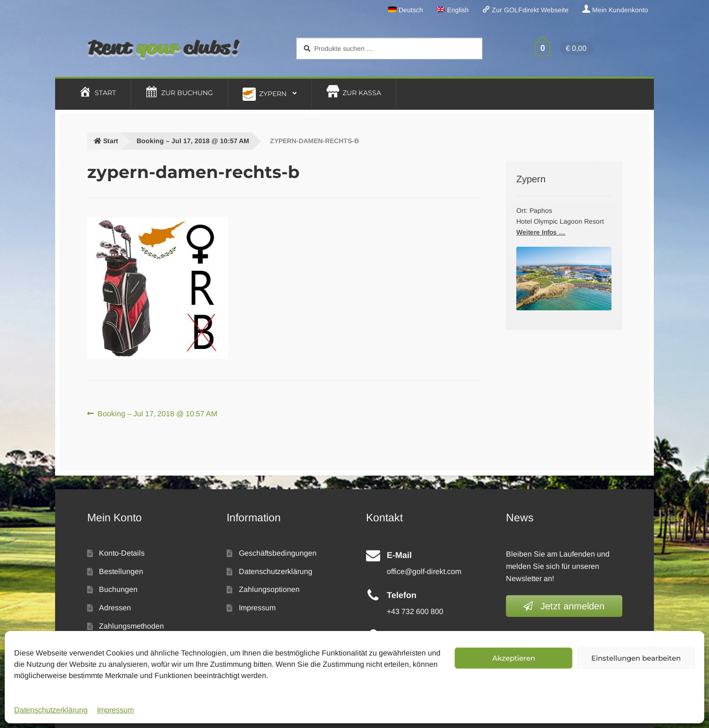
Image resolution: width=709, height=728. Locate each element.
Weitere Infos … (541, 232)
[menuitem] (406, 10)
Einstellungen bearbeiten (636, 658)
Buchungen (118, 589)
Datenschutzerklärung (51, 710)
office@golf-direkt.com (424, 571)
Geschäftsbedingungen (278, 553)
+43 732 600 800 (415, 611)
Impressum (115, 710)
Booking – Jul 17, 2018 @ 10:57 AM (193, 141)
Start (111, 141)
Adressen (115, 608)
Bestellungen (121, 571)
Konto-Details (122, 553)
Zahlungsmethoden (131, 626)
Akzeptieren (514, 658)
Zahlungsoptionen (269, 589)
